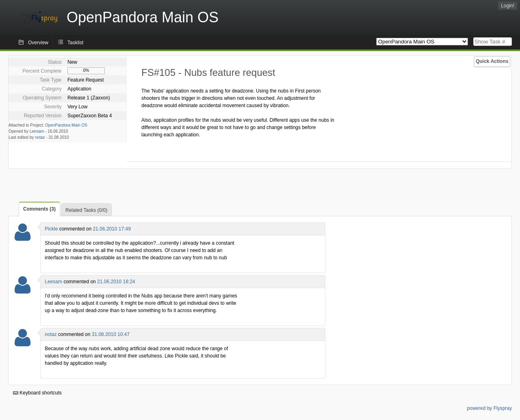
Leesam (37, 131)
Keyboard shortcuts (37, 393)
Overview (38, 43)
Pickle (51, 229)
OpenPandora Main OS (66, 125)
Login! (508, 6)
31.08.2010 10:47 (111, 334)
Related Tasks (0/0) (86, 210)
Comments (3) (39, 209)
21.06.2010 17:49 (112, 229)
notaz (40, 137)
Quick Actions (492, 61)
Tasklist (75, 43)
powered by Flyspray (489, 408)
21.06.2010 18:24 (116, 282)
